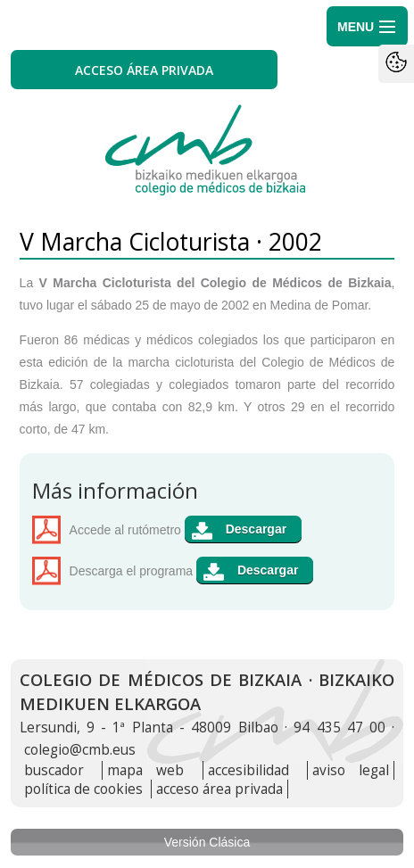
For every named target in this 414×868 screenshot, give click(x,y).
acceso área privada (219, 789)
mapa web (145, 770)
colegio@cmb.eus (80, 750)
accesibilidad (248, 770)
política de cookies (83, 789)
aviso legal (351, 770)
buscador (54, 770)
